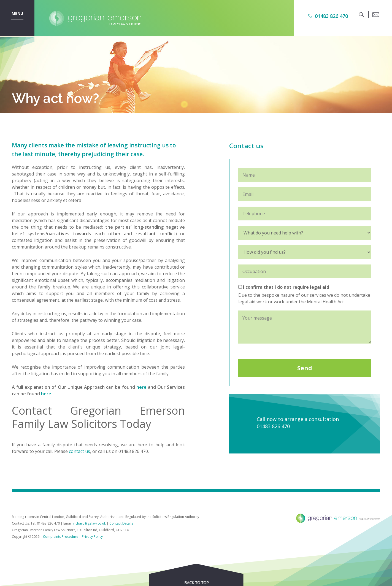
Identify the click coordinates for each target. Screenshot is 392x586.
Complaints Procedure (61, 537)
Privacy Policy (92, 537)
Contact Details (121, 523)
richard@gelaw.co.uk (90, 523)
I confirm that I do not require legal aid (284, 287)
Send (305, 368)
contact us (79, 451)
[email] (376, 15)
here (141, 387)
